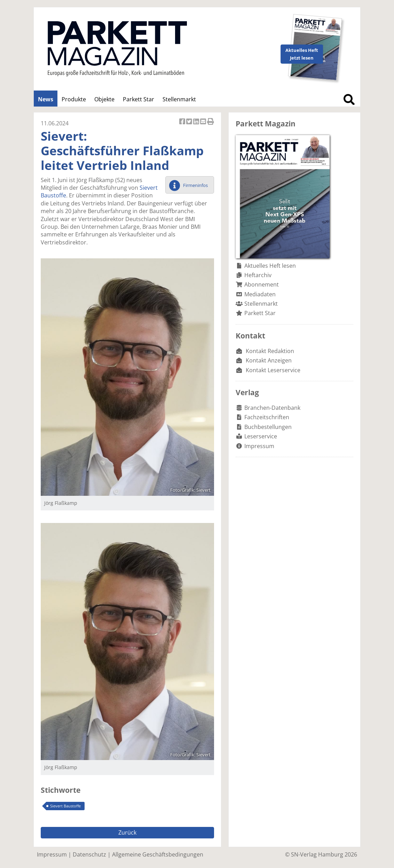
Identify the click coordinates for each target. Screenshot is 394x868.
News (46, 99)
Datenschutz (89, 854)
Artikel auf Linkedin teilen (197, 122)
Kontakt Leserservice (273, 370)
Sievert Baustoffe (65, 806)
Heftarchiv (258, 275)
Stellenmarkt (179, 99)
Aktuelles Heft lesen (270, 266)
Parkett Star (139, 99)
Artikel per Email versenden (204, 122)
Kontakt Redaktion (270, 351)
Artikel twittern (190, 122)
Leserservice (261, 436)
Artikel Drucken (211, 122)
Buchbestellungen (268, 427)
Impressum (259, 446)
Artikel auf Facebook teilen (183, 122)
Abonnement (262, 284)
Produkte (74, 99)
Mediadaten (260, 294)
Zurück (127, 832)
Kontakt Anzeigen (269, 360)
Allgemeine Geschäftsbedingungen (158, 854)
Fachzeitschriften (267, 417)
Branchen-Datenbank (272, 408)
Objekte (104, 99)
